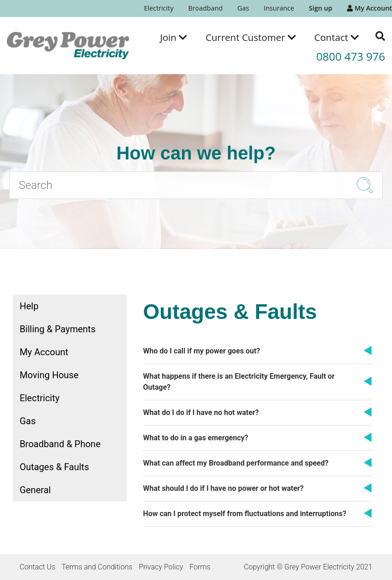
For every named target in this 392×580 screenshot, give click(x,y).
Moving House (49, 375)
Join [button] (173, 37)
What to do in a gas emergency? (196, 438)
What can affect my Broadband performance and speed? (236, 463)
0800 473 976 (351, 56)
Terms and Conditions (97, 567)
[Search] (196, 185)
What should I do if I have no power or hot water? (223, 488)
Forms (200, 567)
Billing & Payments (58, 329)
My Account (369, 8)
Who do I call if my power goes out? (201, 351)
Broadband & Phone (60, 444)
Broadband (205, 8)
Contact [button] (337, 37)
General (35, 490)
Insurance (279, 8)
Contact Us (38, 567)
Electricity (159, 8)
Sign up (321, 8)
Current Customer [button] (251, 37)
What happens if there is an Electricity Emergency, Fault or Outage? (239, 382)
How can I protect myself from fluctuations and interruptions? (244, 514)
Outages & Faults (54, 467)
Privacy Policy (161, 567)
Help (29, 306)
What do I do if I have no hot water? (201, 412)
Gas (243, 8)
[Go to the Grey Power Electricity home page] (68, 45)
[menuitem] (159, 9)
